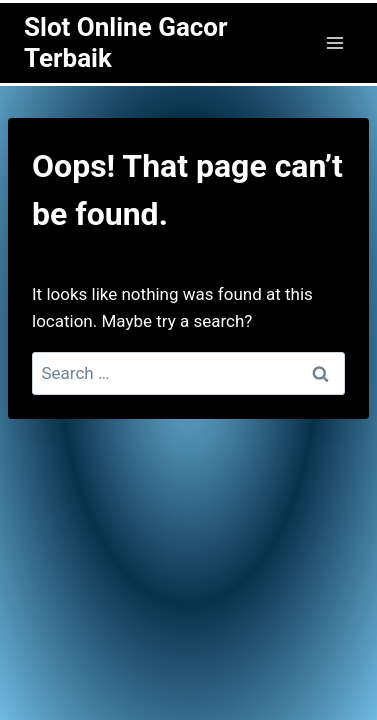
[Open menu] (334, 42)
